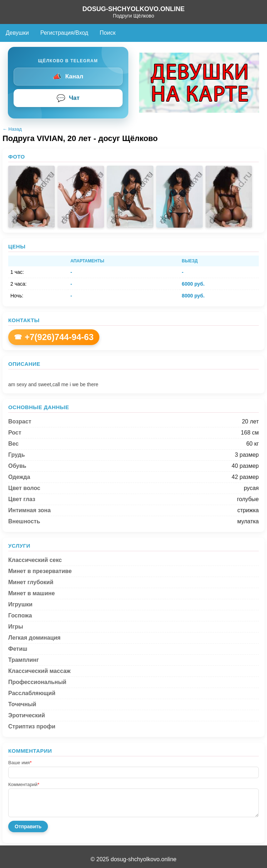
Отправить (28, 826)
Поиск (108, 33)
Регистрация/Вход (64, 33)
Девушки (17, 33)
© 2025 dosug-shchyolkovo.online (133, 859)
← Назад (12, 129)
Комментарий (24, 784)
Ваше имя (20, 763)
